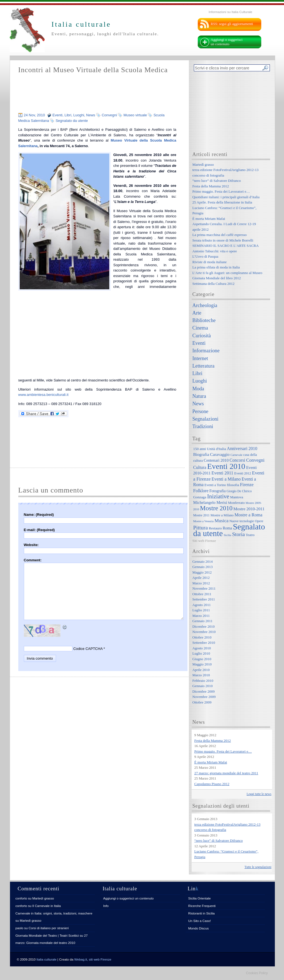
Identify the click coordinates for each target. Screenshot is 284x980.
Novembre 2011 (204, 588)
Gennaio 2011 (203, 621)
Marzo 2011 (201, 616)
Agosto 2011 (202, 605)
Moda (198, 389)
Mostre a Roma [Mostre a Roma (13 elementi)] (248, 515)
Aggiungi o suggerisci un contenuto (227, 42)
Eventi (57, 115)
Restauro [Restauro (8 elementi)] (215, 528)
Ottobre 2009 (202, 702)
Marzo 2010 (201, 675)
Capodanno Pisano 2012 (212, 784)
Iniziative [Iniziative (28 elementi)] (218, 496)
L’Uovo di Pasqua (205, 256)
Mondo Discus (199, 928)
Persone (201, 411)
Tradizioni (203, 426)
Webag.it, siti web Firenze (93, 959)
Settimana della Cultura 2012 (214, 284)
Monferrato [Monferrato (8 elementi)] (236, 503)
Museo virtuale (135, 115)
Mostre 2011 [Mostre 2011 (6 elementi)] (201, 515)
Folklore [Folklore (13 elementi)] (201, 491)
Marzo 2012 (201, 583)
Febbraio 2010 (203, 681)
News (91, 115)
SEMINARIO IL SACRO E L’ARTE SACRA (226, 246)
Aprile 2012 (201, 578)
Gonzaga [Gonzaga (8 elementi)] (200, 497)
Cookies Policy (257, 973)
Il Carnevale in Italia (47, 906)
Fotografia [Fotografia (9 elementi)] (217, 491)
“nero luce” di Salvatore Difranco (217, 181)
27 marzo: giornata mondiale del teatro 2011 (226, 773)
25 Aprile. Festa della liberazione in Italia (222, 202)
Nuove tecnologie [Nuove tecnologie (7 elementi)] (242, 521)
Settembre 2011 (204, 599)
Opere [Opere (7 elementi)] (259, 521)
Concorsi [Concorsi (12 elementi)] (237, 460)
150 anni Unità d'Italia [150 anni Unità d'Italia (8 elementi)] (210, 449)
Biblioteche (204, 320)
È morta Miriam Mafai (209, 219)
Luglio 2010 (201, 653)
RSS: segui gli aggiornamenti (232, 24)
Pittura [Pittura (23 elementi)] (201, 527)
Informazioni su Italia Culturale (230, 12)
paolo (20, 928)
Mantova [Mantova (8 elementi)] (237, 497)
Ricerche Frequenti (202, 906)
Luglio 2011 (201, 610)
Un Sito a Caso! (200, 921)
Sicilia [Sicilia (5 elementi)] (227, 535)
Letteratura (204, 366)
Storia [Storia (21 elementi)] (239, 534)
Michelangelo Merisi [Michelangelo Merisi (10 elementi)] (210, 502)
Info (106, 906)
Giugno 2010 (202, 659)
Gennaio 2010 (203, 686)
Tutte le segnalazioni (258, 867)
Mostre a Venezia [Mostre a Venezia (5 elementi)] (204, 521)
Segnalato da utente (72, 121)
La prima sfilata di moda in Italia (216, 267)
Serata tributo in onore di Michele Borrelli (223, 240)
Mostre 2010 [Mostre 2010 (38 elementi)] (216, 508)
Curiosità (202, 336)
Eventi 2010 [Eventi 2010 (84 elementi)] (226, 466)
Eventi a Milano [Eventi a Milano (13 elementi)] (226, 479)
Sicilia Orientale (200, 898)
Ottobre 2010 (202, 637)
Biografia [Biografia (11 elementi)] (201, 454)
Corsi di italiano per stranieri (49, 928)
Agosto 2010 (202, 648)
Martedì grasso (203, 164)
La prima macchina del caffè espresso (220, 235)
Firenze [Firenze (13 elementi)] (247, 485)
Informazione (206, 351)
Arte (197, 313)
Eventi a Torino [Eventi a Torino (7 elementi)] (215, 485)
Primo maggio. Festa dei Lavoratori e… (221, 191)
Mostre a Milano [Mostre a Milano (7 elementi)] (222, 515)
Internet (200, 358)
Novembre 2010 (204, 632)
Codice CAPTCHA (88, 649)
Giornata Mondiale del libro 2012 (217, 278)
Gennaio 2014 (203, 561)
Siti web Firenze (204, 541)
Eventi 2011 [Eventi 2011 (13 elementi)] (223, 473)
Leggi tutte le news (259, 794)
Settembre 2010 (204, 643)
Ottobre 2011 (202, 594)
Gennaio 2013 (203, 567)
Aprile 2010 (201, 670)
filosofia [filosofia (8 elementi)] (233, 485)
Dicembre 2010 (204, 626)
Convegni (109, 115)
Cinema (200, 328)
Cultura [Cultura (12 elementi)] (200, 467)
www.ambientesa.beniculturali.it (43, 395)
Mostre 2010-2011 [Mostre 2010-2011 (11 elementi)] (249, 509)
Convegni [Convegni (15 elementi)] (255, 460)
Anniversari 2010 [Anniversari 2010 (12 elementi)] (242, 448)
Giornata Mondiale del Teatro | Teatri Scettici (47, 935)
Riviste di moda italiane (210, 262)
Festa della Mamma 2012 (211, 186)
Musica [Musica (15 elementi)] (222, 521)
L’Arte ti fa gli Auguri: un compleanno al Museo (227, 273)
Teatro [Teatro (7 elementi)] (250, 535)
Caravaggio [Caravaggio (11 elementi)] (220, 454)
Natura (199, 396)
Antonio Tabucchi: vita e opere (215, 251)
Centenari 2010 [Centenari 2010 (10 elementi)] (216, 460)
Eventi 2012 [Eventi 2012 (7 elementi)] (243, 473)
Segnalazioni (206, 419)
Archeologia (205, 305)
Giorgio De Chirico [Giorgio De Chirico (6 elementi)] (239, 491)
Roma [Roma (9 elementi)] (227, 528)
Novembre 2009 (204, 697)
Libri (68, 115)
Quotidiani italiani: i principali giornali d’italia (226, 197)
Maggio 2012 (202, 572)
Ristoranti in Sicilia (201, 913)
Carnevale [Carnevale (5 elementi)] (236, 455)
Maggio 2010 (202, 664)
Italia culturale (47, 959)
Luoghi (79, 115)
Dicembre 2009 (204, 691)
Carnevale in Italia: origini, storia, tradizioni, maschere (54, 913)
